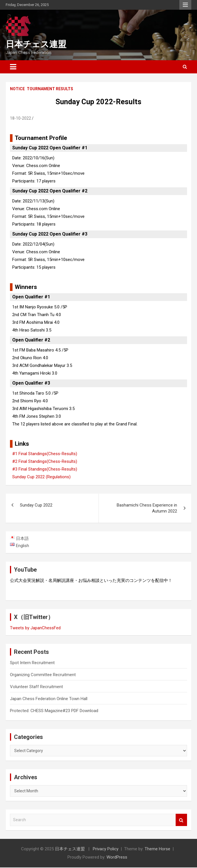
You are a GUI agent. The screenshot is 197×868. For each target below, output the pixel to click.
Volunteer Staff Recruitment (36, 687)
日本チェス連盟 (36, 44)
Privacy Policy (106, 849)
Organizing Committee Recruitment (43, 675)
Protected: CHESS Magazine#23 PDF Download (54, 711)
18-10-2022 (20, 118)
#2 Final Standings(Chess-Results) (45, 461)
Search (181, 820)
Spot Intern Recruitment (32, 663)
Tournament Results (50, 89)
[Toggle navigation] (13, 67)
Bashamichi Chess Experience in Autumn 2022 (147, 508)
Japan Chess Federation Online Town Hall (49, 699)
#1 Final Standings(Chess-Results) (45, 454)
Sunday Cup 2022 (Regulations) (41, 477)
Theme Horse (157, 849)
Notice (17, 89)
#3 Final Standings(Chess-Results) (45, 469)
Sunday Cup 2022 (36, 505)
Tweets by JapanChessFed (35, 628)
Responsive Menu (185, 5)
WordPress (117, 858)
